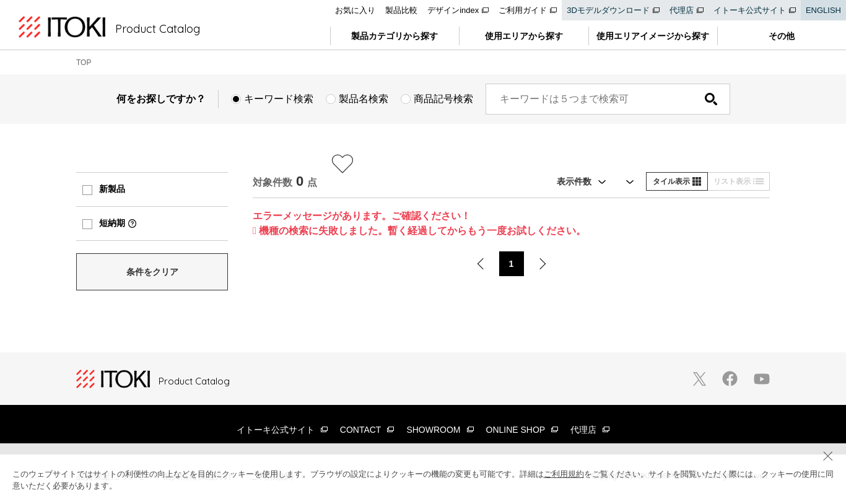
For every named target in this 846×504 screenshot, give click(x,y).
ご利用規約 (564, 474)
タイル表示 (677, 181)
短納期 (112, 223)
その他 (782, 36)
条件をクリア (152, 272)
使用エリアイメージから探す (653, 36)
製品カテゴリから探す (395, 36)
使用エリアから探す (524, 36)
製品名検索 (364, 99)
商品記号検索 (443, 99)
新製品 (112, 189)
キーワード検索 (279, 99)
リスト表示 (739, 181)
